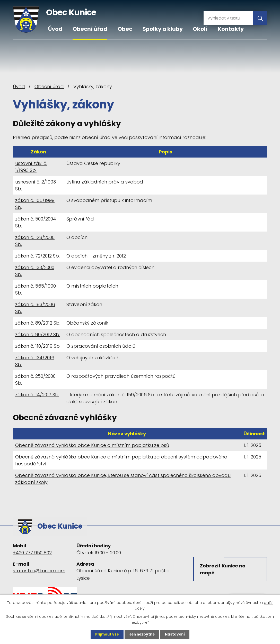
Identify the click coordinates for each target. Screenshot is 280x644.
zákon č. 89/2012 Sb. (38, 323)
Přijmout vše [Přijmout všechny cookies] (106, 634)
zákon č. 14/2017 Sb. (37, 395)
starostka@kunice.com (39, 569)
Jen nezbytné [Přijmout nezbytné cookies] (142, 634)
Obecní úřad (90, 29)
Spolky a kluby (163, 29)
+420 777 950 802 (32, 551)
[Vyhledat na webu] (228, 18)
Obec (125, 29)
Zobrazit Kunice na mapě (223, 569)
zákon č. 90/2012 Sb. (38, 334)
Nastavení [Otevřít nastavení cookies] (176, 634)
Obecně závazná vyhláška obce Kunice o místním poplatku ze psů (92, 445)
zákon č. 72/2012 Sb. (37, 256)
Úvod (55, 29)
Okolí (200, 29)
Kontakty (231, 29)
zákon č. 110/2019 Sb (37, 346)
